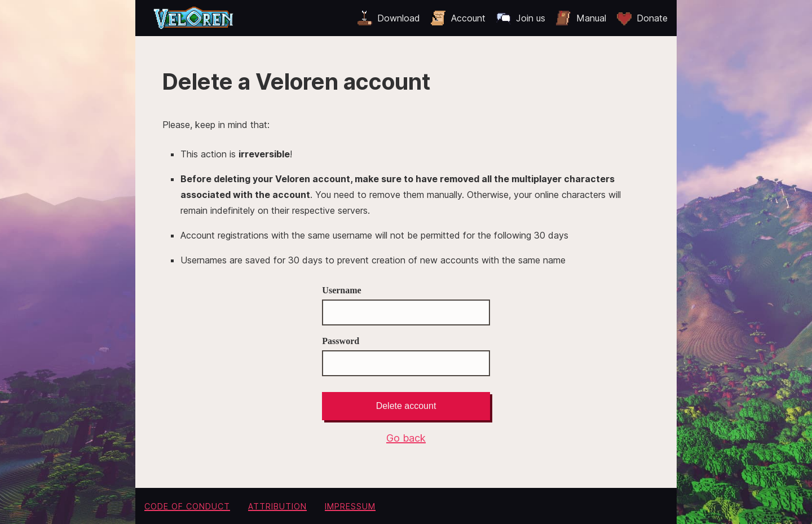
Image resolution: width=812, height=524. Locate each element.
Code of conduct (187, 506)
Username (406, 305)
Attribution (277, 506)
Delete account (406, 406)
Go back (406, 438)
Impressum (350, 506)
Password (406, 356)
